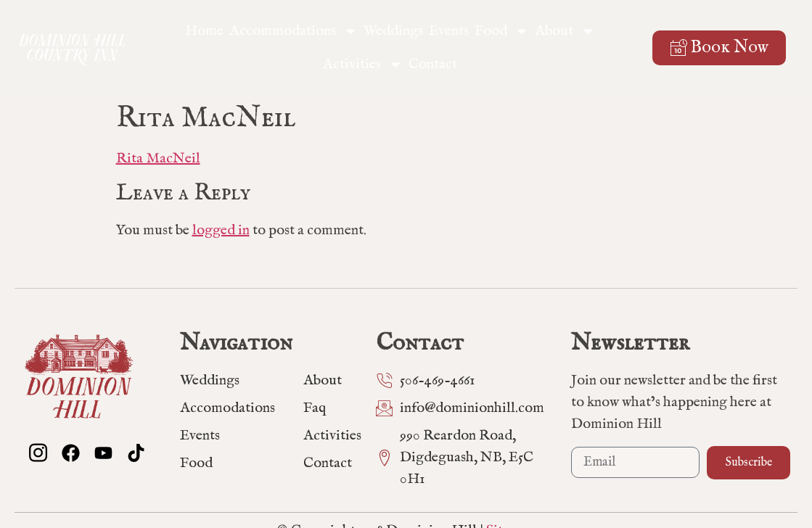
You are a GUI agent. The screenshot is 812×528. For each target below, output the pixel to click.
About (565, 31)
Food (502, 31)
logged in (221, 230)
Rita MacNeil (158, 158)
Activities (363, 65)
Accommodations (294, 31)
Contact (433, 64)
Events (449, 31)
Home (204, 31)
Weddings (393, 31)
